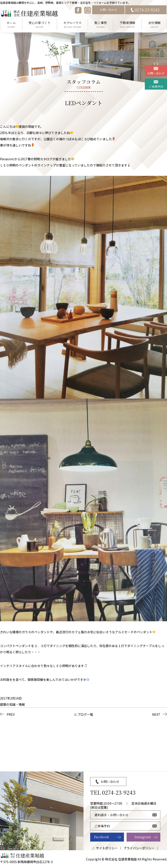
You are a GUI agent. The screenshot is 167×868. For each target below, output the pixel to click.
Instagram (143, 837)
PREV (11, 714)
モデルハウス (73, 25)
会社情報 (154, 25)
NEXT (156, 714)
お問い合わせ (108, 10)
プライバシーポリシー (139, 848)
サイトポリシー (107, 848)
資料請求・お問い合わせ (111, 815)
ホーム (11, 25)
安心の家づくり (40, 25)
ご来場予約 (156, 87)
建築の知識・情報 (12, 704)
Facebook (102, 837)
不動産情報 (127, 25)
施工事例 (100, 25)
